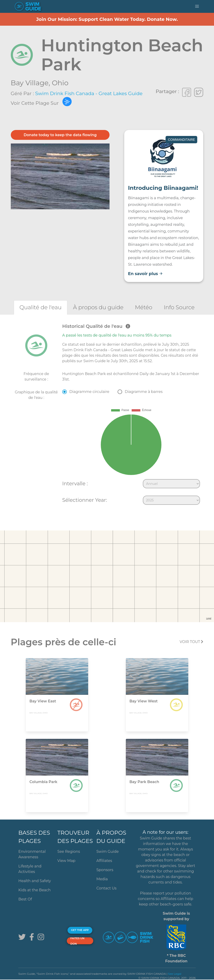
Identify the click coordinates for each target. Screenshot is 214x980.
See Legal (175, 974)
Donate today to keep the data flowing (60, 135)
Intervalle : (75, 483)
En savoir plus (145, 274)
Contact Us (107, 888)
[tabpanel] (107, 415)
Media (102, 879)
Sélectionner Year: (85, 500)
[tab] (41, 307)
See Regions (69, 852)
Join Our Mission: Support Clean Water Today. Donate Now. (107, 19)
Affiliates (104, 861)
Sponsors (105, 870)
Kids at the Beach (34, 890)
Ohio (60, 83)
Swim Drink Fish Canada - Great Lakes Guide (89, 93)
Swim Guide (108, 852)
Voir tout (191, 642)
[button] (197, 6)
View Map (66, 861)
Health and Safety (35, 881)
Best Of (25, 899)
